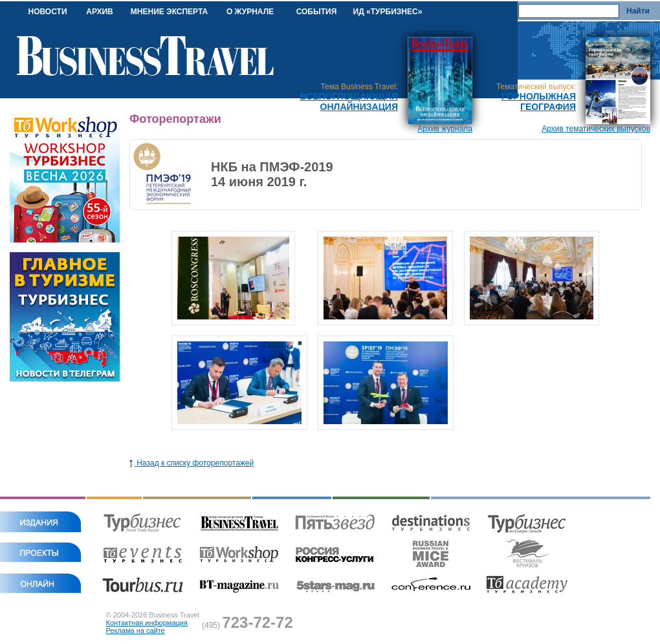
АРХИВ (100, 12)
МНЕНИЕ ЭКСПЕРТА (169, 12)
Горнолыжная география (539, 102)
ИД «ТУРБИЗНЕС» (388, 12)
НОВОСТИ (47, 12)
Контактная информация (147, 623)
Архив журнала (445, 129)
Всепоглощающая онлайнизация (349, 102)
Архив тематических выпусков (596, 129)
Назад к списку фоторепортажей (192, 463)
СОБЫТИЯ (317, 12)
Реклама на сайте (136, 630)
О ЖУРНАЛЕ (250, 12)
